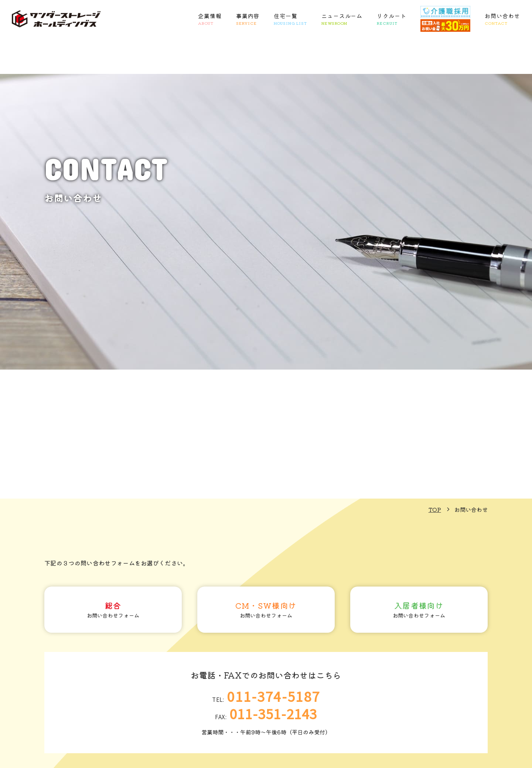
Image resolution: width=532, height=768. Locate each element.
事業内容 (248, 19)
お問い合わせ (502, 19)
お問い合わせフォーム (113, 612)
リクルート (392, 19)
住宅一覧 (290, 19)
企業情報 (210, 19)
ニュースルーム (342, 19)
